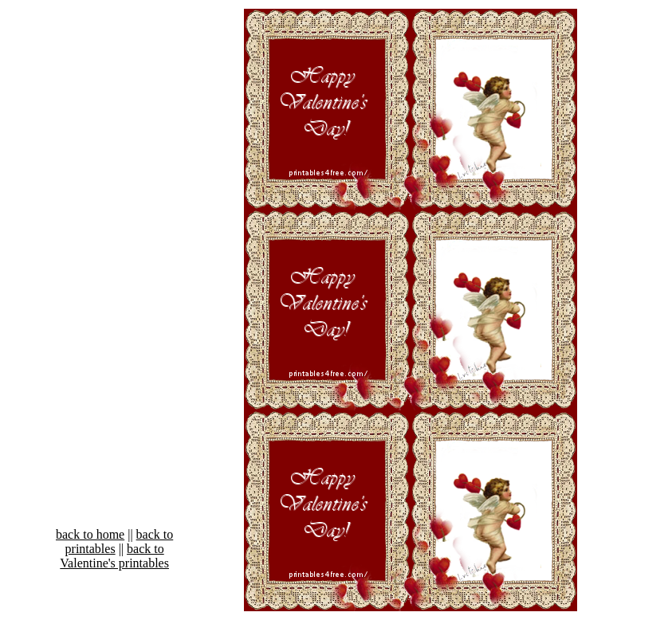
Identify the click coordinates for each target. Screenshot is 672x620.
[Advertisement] (89, 288)
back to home (90, 534)
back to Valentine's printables (114, 556)
